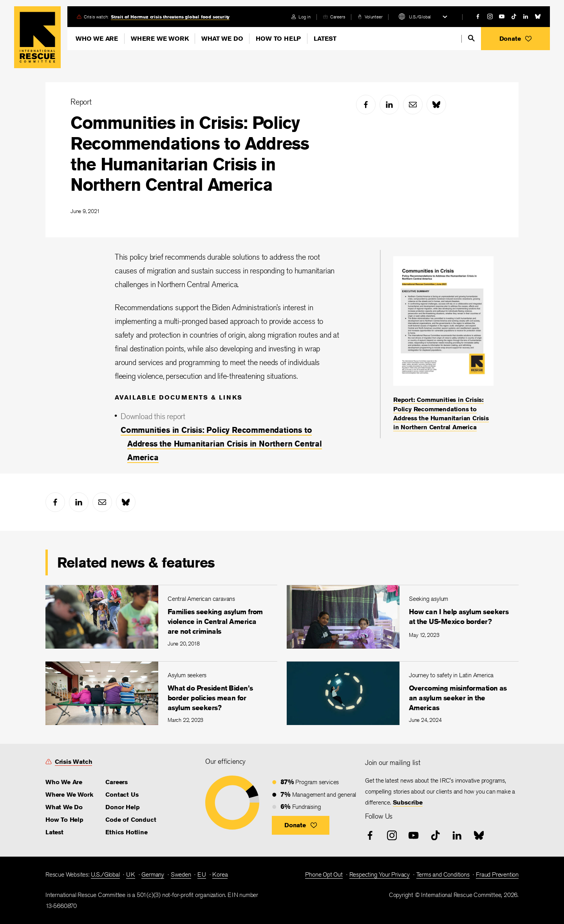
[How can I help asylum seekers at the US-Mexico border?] (403, 617)
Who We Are (97, 39)
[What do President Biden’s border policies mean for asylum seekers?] (161, 693)
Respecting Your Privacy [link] (380, 874)
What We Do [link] (64, 807)
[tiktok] (514, 16)
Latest (325, 39)
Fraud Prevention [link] (497, 874)
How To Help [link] (64, 820)
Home (37, 37)
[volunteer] (370, 17)
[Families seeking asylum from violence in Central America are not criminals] (161, 617)
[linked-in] (526, 16)
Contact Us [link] (122, 795)
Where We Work (160, 39)
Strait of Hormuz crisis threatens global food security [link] (170, 17)
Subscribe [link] (408, 802)
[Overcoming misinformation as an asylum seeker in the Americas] (403, 693)
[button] (515, 39)
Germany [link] (153, 874)
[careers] (334, 17)
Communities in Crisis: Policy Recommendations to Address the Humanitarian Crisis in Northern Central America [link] (221, 444)
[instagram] (490, 16)
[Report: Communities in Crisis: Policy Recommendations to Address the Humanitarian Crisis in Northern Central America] (443, 344)
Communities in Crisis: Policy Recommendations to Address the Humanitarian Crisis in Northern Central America (190, 154)
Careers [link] (338, 17)
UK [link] (131, 874)
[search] (471, 38)
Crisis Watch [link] (74, 762)
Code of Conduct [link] (131, 820)
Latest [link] (54, 832)
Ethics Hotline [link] (126, 832)
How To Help (278, 39)
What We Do (222, 39)
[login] (301, 17)
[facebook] (478, 16)
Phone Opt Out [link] (324, 874)
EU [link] (202, 874)
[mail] (413, 105)
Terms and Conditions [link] (443, 874)
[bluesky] (538, 16)
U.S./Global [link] (105, 874)
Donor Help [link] (122, 807)
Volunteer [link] (373, 17)
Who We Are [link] (64, 782)
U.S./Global (420, 17)
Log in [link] (305, 17)
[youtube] (502, 16)
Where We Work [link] (69, 795)
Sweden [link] (181, 874)
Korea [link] (220, 874)
